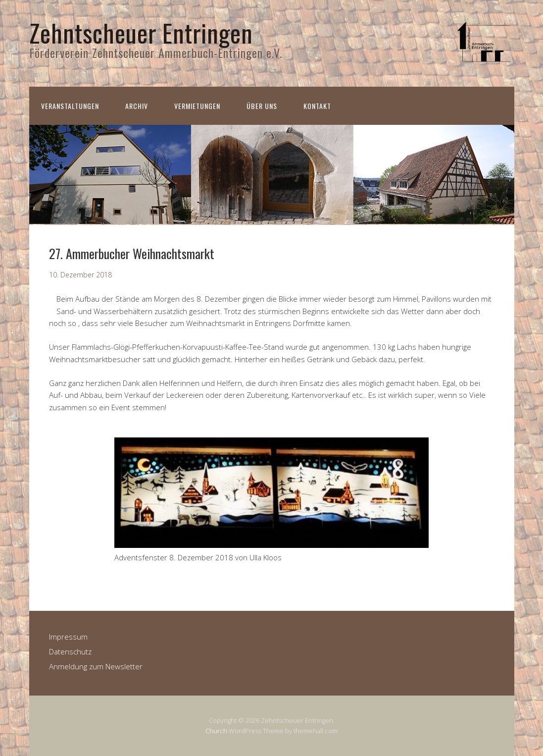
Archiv (137, 106)
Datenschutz (70, 651)
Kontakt (317, 106)
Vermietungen (197, 106)
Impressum (68, 637)
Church (216, 731)
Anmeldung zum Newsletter (96, 666)
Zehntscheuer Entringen (141, 32)
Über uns (262, 106)
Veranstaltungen (70, 106)
